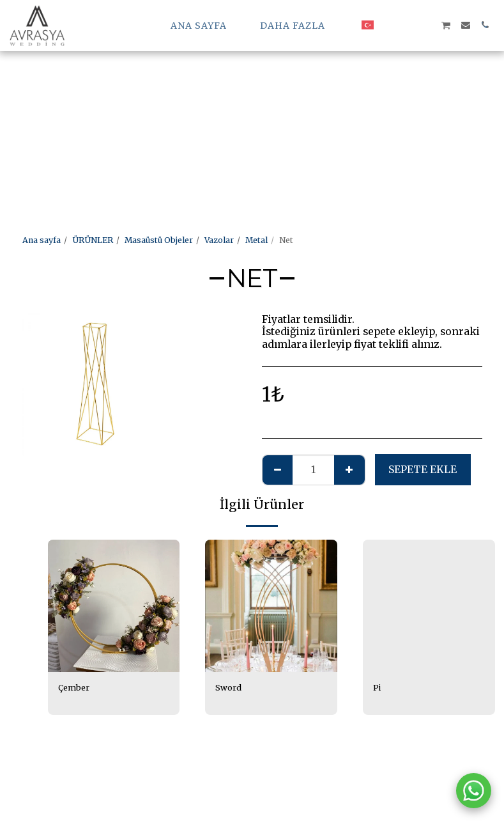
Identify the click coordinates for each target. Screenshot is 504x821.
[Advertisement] (240, 90)
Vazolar (219, 240)
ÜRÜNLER (93, 240)
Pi (377, 688)
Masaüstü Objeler (159, 240)
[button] (388, 25)
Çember (74, 688)
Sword (228, 688)
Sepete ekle (423, 470)
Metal (256, 240)
